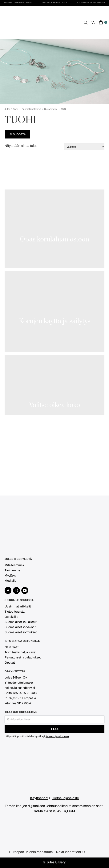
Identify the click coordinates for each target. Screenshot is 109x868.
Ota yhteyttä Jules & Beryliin (91, 3)
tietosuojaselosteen (57, 736)
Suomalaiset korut (31, 109)
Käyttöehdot (39, 798)
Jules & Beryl (11, 109)
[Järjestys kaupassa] (84, 147)
